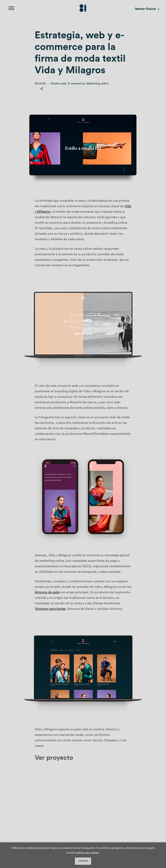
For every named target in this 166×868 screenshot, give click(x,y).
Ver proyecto (54, 758)
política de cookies (88, 853)
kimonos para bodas (51, 609)
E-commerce (76, 83)
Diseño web (58, 83)
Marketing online (97, 83)
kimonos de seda (47, 592)
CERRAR (83, 861)
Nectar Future (145, 9)
